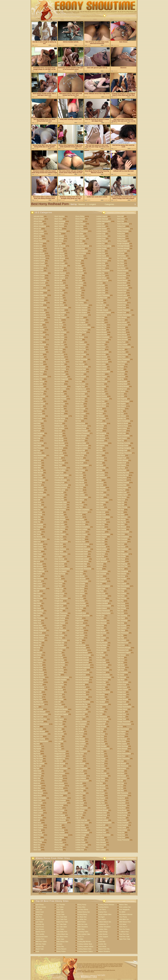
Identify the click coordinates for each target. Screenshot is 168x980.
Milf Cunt (99, 421)
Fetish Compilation (82, 315)
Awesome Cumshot (40, 539)
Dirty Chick (58, 736)
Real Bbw (100, 783)
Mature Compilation (103, 337)
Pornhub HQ (105, 893)
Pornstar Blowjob (102, 665)
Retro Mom (121, 219)
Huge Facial (79, 633)
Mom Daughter (101, 495)
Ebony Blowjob (60, 786)
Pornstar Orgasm (102, 680)
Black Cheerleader (40, 798)
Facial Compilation (82, 251)
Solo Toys (120, 413)
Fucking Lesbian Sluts (85, 944)
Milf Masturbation (102, 443)
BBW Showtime (83, 927)
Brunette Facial (60, 381)
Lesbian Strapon (102, 261)
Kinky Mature (80, 746)
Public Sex (100, 751)
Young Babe (121, 803)
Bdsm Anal (37, 621)
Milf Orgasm (100, 446)
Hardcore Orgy (80, 537)
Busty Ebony (59, 448)
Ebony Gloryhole (60, 820)
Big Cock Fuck (38, 722)
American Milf (38, 406)
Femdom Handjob (81, 308)
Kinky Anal (79, 736)
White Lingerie (122, 744)
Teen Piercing (122, 598)
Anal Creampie (39, 421)
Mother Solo (100, 542)
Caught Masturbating (61, 475)
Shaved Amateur (123, 271)
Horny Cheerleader (82, 581)
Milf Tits (99, 480)
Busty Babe (58, 436)
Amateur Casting (39, 261)
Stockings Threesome (124, 453)
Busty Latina (59, 453)
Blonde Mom (59, 283)
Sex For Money (122, 258)
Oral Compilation (102, 571)
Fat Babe (78, 266)
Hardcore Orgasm (81, 534)
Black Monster (38, 825)
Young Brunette (122, 813)
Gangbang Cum (81, 389)
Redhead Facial (102, 815)
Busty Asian (58, 433)
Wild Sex (120, 786)
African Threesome (40, 241)
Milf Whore (100, 482)
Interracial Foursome (82, 672)
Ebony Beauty (59, 783)
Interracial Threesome (83, 702)
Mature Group (101, 354)
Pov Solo (99, 714)
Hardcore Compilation (83, 527)
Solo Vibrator (122, 416)
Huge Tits (79, 640)
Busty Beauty (59, 438)
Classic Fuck (59, 547)
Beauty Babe (38, 625)
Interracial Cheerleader (83, 655)
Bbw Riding (37, 603)
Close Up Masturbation (62, 569)
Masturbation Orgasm (104, 312)
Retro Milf (120, 216)
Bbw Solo (37, 606)
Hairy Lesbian (80, 495)
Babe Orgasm (38, 554)
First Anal (79, 335)
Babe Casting (38, 547)
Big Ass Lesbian (39, 690)
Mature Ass (100, 320)
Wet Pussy (121, 736)
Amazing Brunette (40, 389)
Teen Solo (121, 613)
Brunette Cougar (60, 374)
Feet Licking (79, 303)
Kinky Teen (79, 749)
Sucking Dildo (122, 485)
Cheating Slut (59, 497)
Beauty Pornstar (39, 640)
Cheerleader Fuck (60, 507)
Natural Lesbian (102, 549)
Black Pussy (38, 842)
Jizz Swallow (80, 731)
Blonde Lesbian (60, 275)
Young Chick (121, 818)
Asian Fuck (37, 485)
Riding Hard (121, 239)
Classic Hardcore (60, 549)
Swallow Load (122, 492)
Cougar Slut (58, 611)
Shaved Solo (121, 305)
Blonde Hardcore (60, 273)
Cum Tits (57, 675)
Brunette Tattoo (60, 411)
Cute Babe (58, 687)
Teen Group (121, 576)
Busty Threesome (60, 468)
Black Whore (59, 241)
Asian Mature (38, 497)
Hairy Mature (80, 500)
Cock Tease (58, 584)
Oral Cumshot (101, 579)
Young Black (121, 808)
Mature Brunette (102, 335)
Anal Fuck (37, 431)
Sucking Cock (122, 480)
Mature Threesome (103, 399)
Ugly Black (121, 680)
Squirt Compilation (123, 436)
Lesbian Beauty (81, 828)
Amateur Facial (39, 300)
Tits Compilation (123, 672)
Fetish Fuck (79, 317)
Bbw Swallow (38, 613)
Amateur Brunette (40, 258)
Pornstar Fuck (101, 672)
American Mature (39, 404)
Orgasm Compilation (103, 586)
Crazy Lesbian (59, 635)
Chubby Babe (59, 515)
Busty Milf (58, 458)
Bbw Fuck (37, 576)
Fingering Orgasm (81, 330)
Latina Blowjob (80, 763)
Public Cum (100, 741)
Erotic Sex (79, 241)
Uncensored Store (42, 937)
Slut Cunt (120, 369)
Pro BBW (122, 912)
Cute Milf (57, 702)
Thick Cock (121, 645)
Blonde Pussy (59, 293)
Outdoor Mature (102, 608)
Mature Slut (100, 389)
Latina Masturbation (82, 781)
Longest (92, 204)
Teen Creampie (122, 539)
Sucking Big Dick (123, 475)
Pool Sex (99, 657)
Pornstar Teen (101, 690)
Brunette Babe (59, 357)
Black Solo (37, 850)
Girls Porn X (123, 927)
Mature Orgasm (102, 377)
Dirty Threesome (60, 751)
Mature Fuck (100, 349)
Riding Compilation (124, 229)
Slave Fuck (121, 364)
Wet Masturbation (123, 729)
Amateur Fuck (38, 305)
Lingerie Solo (101, 290)
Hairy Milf (79, 502)
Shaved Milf (121, 300)
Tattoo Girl (121, 502)
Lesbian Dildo (80, 837)
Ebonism (59, 944)
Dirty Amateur (59, 726)
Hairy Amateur (80, 470)
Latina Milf (79, 783)
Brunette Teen (59, 413)
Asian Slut (37, 517)
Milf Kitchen (100, 441)
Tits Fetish (121, 675)
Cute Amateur (59, 685)
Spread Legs (121, 433)
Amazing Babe (39, 386)
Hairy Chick (79, 487)
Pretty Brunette (101, 726)
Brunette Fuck (59, 384)
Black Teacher (59, 226)
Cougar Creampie (60, 603)
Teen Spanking (122, 616)
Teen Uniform (122, 640)
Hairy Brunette (80, 485)
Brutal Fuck (58, 423)
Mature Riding (101, 386)
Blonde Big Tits (60, 256)
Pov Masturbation (102, 704)
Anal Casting (38, 413)
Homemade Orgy (81, 564)
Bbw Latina (37, 581)
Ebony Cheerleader (61, 793)
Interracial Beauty (81, 650)
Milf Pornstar (101, 453)
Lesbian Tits (100, 273)
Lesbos (101, 939)
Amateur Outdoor (39, 340)
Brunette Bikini (59, 364)
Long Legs (100, 303)
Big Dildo (37, 744)
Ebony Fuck (58, 813)
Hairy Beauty (80, 480)
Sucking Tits (121, 490)
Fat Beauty (79, 268)
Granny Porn (102, 912)
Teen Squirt (121, 618)
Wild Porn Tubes (41, 942)
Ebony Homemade (61, 823)
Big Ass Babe (38, 670)
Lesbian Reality (101, 248)
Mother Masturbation (103, 534)
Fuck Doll (79, 381)
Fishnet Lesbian (81, 354)
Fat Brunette (80, 273)
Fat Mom (78, 290)
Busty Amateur (59, 428)
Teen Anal (121, 510)
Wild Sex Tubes (41, 944)
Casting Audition (60, 470)
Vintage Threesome (124, 722)
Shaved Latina (122, 295)
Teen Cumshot (122, 542)
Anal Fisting (38, 428)
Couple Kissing (60, 621)
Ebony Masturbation (61, 835)
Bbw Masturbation (40, 588)
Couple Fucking (60, 618)
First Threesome (81, 344)
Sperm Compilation (124, 421)
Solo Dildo (121, 396)
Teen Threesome (123, 633)
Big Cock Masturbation (41, 724)
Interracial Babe (81, 648)
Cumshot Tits (59, 682)
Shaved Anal (121, 273)
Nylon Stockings (102, 561)
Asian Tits (37, 522)
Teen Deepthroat (123, 549)
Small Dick (121, 374)
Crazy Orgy (58, 638)
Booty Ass (58, 320)
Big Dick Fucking (39, 739)
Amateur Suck (38, 364)
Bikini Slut (37, 778)
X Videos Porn (124, 932)
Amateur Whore (39, 381)
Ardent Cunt (105, 875)
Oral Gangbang (101, 581)
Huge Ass (79, 618)
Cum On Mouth (60, 662)
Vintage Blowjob (123, 699)
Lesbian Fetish (80, 842)
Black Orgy (37, 830)
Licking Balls (100, 285)
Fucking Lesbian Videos (85, 946)
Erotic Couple (80, 236)
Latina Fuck (79, 771)
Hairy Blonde (80, 482)
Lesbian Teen (101, 268)
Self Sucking (121, 256)
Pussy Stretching (102, 776)
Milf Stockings (101, 468)
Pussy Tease (101, 781)
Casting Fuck (59, 473)
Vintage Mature (122, 709)
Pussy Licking (101, 768)
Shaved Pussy (122, 303)
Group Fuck (79, 463)
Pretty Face (100, 729)
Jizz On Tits (79, 729)
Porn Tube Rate (62, 917)
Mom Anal (100, 485)
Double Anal (59, 761)
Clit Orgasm (58, 556)
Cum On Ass (59, 657)
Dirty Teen (58, 749)
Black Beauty (38, 791)
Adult (37, 951)
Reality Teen (100, 803)
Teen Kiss (120, 581)
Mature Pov (100, 384)
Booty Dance (59, 325)
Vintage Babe (122, 694)
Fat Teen (78, 298)
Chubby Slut (59, 537)
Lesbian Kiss (80, 850)
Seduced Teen (122, 251)
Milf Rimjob (100, 458)
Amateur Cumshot (40, 285)
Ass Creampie (38, 524)
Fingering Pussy (81, 332)
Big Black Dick (38, 702)
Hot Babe (79, 611)
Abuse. (92, 972)
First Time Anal (80, 347)
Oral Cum (100, 576)
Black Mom (37, 823)
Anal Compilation (39, 416)
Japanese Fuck (81, 709)
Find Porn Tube (124, 937)
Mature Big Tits (101, 327)
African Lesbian (39, 234)
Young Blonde (122, 810)
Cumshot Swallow (60, 680)
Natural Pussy (101, 552)
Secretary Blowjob (123, 248)
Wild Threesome (123, 793)
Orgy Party (100, 591)
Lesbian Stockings (102, 258)
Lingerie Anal (101, 288)
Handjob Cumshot (81, 512)
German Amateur (81, 391)
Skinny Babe (121, 330)
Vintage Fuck (122, 702)
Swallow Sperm (122, 495)
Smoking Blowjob (123, 386)
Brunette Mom (59, 394)
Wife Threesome (123, 766)
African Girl (37, 229)
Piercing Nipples (102, 645)
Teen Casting (122, 529)
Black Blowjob (38, 793)
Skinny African (122, 322)
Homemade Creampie (83, 549)
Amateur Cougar (39, 275)
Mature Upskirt (101, 404)
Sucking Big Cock (123, 473)
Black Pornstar (39, 835)
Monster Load (101, 519)
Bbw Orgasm (38, 593)
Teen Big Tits (121, 522)
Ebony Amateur (60, 773)
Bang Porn (126, 875)
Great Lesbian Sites (105, 914)
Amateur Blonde (39, 253)
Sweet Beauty (122, 497)
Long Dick (100, 300)
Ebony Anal (58, 776)
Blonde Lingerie (60, 278)
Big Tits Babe (38, 756)
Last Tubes (84, 893)
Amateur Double (39, 298)
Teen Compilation (123, 537)
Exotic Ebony (80, 243)
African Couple (39, 224)
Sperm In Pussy (123, 426)
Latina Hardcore (81, 776)
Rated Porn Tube (62, 922)
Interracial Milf (80, 685)
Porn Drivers (40, 929)
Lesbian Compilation (82, 832)
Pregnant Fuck (101, 722)
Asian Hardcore (39, 490)
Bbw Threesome (39, 618)
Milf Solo (99, 463)
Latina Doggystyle (81, 768)
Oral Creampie (101, 574)
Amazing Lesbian (39, 396)
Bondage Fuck (59, 315)
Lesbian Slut (100, 251)
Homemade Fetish (82, 554)
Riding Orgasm (122, 241)
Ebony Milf (58, 840)
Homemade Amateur (82, 544)
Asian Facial (38, 482)
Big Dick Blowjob (39, 731)
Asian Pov (37, 510)
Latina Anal (79, 759)
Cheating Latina (60, 490)
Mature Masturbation (103, 372)
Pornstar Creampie (103, 670)
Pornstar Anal (101, 660)
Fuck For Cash (80, 384)
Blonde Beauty (59, 253)
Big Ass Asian (38, 667)
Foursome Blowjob (82, 367)
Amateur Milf (38, 325)
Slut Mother (121, 372)
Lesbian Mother (102, 229)
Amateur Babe (38, 248)
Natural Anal (100, 544)
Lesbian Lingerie (102, 216)
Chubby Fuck (59, 522)
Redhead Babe (101, 808)
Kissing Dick (79, 754)
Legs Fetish (79, 813)
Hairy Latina (79, 492)
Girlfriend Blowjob (81, 426)
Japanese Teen (81, 717)
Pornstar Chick (101, 667)
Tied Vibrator (121, 655)
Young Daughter (123, 825)
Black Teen (58, 229)
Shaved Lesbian (123, 298)
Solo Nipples (121, 404)
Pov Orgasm (100, 709)
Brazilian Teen (59, 344)
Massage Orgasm (102, 310)
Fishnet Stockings (81, 359)
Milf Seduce (100, 460)
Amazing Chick (39, 391)
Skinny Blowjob (122, 337)
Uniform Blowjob (123, 682)
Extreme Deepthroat (82, 246)
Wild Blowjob (121, 776)
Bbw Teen (37, 616)
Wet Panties (121, 734)
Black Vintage (59, 239)
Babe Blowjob (38, 544)
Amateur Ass (38, 246)
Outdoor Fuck (101, 598)
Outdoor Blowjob (102, 596)
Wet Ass (120, 726)
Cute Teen (58, 704)
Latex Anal (79, 756)
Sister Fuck (121, 320)
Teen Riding (121, 606)
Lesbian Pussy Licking (104, 246)
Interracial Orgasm (82, 690)
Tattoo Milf (121, 505)
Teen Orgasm (122, 588)
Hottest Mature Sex (105, 922)
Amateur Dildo (38, 293)
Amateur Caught (39, 263)
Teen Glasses (122, 574)
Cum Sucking (59, 670)
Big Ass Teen (38, 699)
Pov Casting (100, 697)
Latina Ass (79, 761)
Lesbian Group (80, 847)
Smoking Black (122, 384)
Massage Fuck (101, 305)
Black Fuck (37, 808)
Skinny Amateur (122, 325)
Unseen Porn (40, 939)
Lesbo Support (103, 937)
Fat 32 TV (81, 937)
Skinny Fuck (121, 342)
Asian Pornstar (39, 507)
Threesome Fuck (123, 650)
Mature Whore (101, 406)
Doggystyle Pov (60, 759)
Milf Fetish (100, 428)
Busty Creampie (60, 446)
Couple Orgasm (60, 623)
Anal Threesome (39, 448)
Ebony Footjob (59, 810)
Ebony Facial (59, 805)
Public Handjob (101, 746)
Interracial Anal (80, 645)
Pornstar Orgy (101, 682)
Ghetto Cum (79, 411)
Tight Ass (120, 662)
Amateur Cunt (38, 288)
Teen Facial (121, 559)
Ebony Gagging (60, 815)
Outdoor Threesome (103, 611)
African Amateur (39, 219)
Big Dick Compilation (41, 734)
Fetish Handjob (80, 320)
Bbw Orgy (37, 596)
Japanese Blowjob (82, 707)
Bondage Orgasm (60, 317)
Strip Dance (121, 455)
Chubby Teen (59, 539)
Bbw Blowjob (38, 564)
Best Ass (37, 650)
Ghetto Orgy (79, 416)
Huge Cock (79, 623)
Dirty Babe (58, 729)
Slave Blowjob (122, 362)
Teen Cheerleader (123, 532)
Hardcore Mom (80, 532)
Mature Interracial (102, 362)
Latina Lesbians (81, 778)
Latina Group (80, 773)
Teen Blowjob (122, 527)
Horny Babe (79, 571)
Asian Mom (37, 502)
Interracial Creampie (82, 660)
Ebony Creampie (60, 800)
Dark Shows (42, 875)
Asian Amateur (39, 458)
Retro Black (100, 837)
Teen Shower (122, 608)
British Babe (59, 349)
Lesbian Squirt (101, 256)
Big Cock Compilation (41, 714)
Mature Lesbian (102, 367)
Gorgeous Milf (80, 450)
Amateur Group (39, 310)
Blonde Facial (59, 268)
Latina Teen (79, 805)
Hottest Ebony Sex (84, 912)
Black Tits (58, 234)
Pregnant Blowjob (102, 719)
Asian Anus (37, 463)
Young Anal (121, 798)
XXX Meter (123, 924)
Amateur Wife (38, 384)
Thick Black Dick (123, 643)
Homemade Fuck (81, 556)
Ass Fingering (38, 527)
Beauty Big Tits (39, 628)
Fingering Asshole (81, 325)
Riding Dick (121, 234)
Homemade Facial (82, 552)
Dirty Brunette (59, 734)
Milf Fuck (99, 431)
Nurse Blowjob (101, 559)
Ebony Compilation (61, 798)
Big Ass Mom (38, 694)
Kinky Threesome (81, 751)
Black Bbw (37, 788)
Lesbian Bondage (81, 830)
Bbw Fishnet (38, 574)
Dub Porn (42, 893)
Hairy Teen (79, 507)
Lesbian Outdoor (102, 236)
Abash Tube (40, 949)
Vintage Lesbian (123, 704)
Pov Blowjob (100, 694)
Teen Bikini (121, 524)
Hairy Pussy (79, 505)
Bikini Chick (37, 773)
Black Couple (38, 803)
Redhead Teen (101, 832)
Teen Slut (120, 611)
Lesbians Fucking (102, 280)
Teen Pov (120, 601)
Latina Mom (79, 786)
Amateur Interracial (40, 317)
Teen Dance (121, 547)
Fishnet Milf (79, 357)
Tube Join (84, 875)
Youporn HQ (40, 946)
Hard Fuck (79, 517)
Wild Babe (121, 771)
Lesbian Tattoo (101, 266)
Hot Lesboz (102, 919)
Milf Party (99, 450)
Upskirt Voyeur (122, 687)
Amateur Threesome (40, 377)
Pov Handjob (101, 702)
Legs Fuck (79, 815)
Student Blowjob (123, 460)
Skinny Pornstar (123, 354)
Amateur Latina (39, 320)
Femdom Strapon (81, 312)
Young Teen (121, 837)
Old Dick (99, 569)
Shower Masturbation (124, 315)
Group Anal (79, 458)
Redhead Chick (101, 813)
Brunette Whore (60, 418)
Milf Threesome (101, 478)
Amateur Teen (38, 374)
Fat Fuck (78, 278)
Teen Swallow (122, 628)
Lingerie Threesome (103, 295)
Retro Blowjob (101, 842)
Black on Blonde (60, 246)
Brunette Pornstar (60, 399)
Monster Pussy (101, 522)
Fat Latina (79, 280)
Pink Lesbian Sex (125, 907)
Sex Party (120, 261)
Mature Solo (100, 391)
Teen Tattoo (121, 630)
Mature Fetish (101, 347)
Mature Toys (100, 401)
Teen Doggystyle (123, 554)
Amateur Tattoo (39, 372)
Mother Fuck (100, 532)
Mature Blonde (101, 330)
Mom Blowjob (101, 487)
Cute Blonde (59, 690)
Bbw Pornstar (38, 598)
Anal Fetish (37, 426)
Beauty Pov (37, 643)
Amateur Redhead (40, 344)
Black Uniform (59, 236)
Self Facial (121, 253)
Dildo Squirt (58, 724)
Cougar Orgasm (60, 608)
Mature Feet (100, 344)
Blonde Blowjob (60, 258)
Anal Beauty (38, 411)
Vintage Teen (122, 719)
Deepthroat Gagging (61, 714)
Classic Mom (59, 552)
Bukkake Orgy (59, 426)
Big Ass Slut (38, 697)
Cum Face (58, 653)
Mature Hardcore (102, 359)
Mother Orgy (100, 539)
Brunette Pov (59, 401)
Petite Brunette (101, 633)
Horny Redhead (81, 606)
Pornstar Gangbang (103, 675)
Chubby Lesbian (60, 527)
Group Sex (79, 468)
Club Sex (58, 576)
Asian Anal (37, 460)
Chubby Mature (60, 529)
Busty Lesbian (59, 455)
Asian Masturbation (40, 495)
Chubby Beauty (60, 517)
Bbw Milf (36, 591)
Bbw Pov (37, 601)
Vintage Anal (121, 692)
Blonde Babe (59, 251)
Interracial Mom (81, 687)
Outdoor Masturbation (104, 606)
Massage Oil (100, 308)
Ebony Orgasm (60, 845)
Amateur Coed (38, 271)
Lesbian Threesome (103, 271)
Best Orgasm (38, 662)
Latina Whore (80, 810)
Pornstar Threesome (103, 692)
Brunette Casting (60, 369)
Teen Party (121, 596)
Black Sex (37, 845)
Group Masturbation (82, 465)
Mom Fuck (100, 497)
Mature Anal (100, 317)
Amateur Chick (39, 268)
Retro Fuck (100, 847)
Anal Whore (38, 453)
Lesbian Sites (103, 929)
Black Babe (37, 786)
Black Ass (37, 783)
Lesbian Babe (80, 825)
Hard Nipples (80, 519)
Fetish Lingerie (80, 322)
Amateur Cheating (40, 266)
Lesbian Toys (101, 275)
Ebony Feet (58, 808)
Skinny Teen (121, 357)
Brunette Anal (59, 354)
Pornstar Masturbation (104, 677)
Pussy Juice (100, 766)
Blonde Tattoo (59, 300)
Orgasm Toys (101, 588)
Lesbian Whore (101, 278)
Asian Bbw (37, 468)
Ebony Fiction (61, 951)
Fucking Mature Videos (85, 951)
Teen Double (121, 556)
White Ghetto (122, 741)
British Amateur (60, 347)
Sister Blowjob (122, 317)
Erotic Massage (81, 239)
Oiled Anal (100, 564)
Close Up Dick (59, 564)
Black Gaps (60, 939)
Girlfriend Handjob (81, 431)
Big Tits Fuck (38, 761)
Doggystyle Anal (60, 754)
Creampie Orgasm (61, 640)
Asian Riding (38, 515)
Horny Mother (80, 601)
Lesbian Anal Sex (81, 820)
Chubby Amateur (60, 510)
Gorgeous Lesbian (82, 448)
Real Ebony (100, 795)
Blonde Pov (58, 290)
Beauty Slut (37, 645)
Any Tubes (60, 907)
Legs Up (78, 818)
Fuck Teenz (102, 909)
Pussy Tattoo (101, 778)
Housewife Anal (81, 613)
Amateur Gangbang (40, 308)
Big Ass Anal (38, 665)
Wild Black (121, 773)
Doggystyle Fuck (60, 756)
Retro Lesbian (101, 850)
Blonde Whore (59, 305)
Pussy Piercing (101, 773)
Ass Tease (37, 534)
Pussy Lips (100, 771)
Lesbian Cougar (81, 835)
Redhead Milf (101, 825)
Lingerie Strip (101, 293)
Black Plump (38, 832)
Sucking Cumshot (123, 482)
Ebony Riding (80, 216)
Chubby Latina (59, 524)
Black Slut (37, 847)
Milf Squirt (100, 465)
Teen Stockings (122, 621)
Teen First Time (122, 566)
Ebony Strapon (80, 224)
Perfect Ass (100, 625)
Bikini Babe (37, 771)
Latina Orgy (79, 791)
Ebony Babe (59, 778)
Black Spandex (60, 216)
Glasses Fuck (80, 441)
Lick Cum (99, 283)
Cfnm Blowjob (59, 478)
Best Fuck (37, 657)
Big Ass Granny (39, 687)
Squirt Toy (121, 441)
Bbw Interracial (39, 579)
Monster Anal (101, 512)
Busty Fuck (58, 450)
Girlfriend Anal (80, 423)
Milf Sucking (100, 473)
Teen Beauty (121, 519)
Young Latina (122, 828)
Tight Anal (121, 657)
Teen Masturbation (123, 586)
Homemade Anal (81, 547)
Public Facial (101, 744)
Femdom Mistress (81, 310)
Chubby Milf (58, 532)
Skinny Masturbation (124, 347)
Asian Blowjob (38, 473)
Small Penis (121, 377)
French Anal (79, 374)
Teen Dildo (121, 552)
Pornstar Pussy (101, 685)
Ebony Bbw (58, 781)
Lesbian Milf (100, 224)
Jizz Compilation (81, 724)
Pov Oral (99, 707)
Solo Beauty (121, 391)
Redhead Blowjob (102, 810)
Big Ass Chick (38, 680)
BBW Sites (81, 929)
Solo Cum (120, 394)
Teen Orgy (121, 591)
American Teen (39, 409)
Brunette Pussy (60, 404)
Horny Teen (79, 608)
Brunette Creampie (61, 377)
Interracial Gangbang (82, 677)
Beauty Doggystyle (40, 630)
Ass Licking (37, 532)
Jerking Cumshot (81, 722)
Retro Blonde (101, 840)
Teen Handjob (122, 579)
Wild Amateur (122, 768)
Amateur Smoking (40, 352)
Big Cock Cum (38, 717)
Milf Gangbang (101, 433)
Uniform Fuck (122, 685)
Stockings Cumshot (124, 443)
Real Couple (100, 793)
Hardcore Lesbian (81, 529)
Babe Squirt (38, 556)
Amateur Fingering (40, 303)
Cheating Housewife (61, 485)
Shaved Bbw (121, 278)
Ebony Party (59, 850)
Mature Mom (101, 374)
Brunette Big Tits (60, 362)
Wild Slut (120, 788)
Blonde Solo (59, 298)
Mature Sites (123, 905)
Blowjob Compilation (61, 308)
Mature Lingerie (102, 369)
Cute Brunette (59, 692)
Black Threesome (60, 231)
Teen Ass (120, 512)
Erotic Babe (79, 234)
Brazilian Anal (59, 335)
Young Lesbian (122, 830)
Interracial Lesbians (82, 682)
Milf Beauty (100, 411)
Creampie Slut (59, 643)
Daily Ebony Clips (62, 942)
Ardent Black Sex (62, 934)
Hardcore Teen (80, 542)
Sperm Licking (122, 428)
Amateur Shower (39, 349)
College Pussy (59, 593)
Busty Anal (58, 431)
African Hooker (39, 231)
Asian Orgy (37, 505)
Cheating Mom (59, 495)
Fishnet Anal (80, 352)
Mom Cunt (100, 492)
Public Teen (100, 754)
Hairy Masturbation (82, 497)
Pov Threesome (102, 717)
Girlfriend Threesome (82, 433)
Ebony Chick (59, 795)
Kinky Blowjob (80, 739)
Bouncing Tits (59, 330)
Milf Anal (99, 409)
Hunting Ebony (82, 914)
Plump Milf (100, 653)
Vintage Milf (121, 712)
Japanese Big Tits (81, 704)
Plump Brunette (102, 650)
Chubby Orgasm (60, 534)
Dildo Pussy (58, 722)
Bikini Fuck (37, 776)
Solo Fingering (122, 399)
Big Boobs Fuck (39, 704)
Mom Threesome (102, 510)
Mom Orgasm (101, 502)
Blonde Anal (59, 248)
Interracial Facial (81, 670)
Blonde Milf (58, 280)
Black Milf (37, 820)
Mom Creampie (101, 490)
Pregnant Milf (101, 724)
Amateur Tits (38, 379)
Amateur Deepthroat (40, 290)
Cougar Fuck (59, 606)
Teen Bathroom (122, 517)
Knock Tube (60, 914)
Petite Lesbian (101, 638)
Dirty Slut (58, 746)
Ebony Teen (79, 229)
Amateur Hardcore (40, 315)
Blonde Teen (59, 303)
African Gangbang (40, 226)
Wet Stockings (122, 739)
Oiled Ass (99, 566)
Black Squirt (59, 219)
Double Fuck (59, 766)
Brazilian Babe (59, 337)
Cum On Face (59, 660)
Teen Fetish (121, 561)
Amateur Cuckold (39, 283)
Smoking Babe (122, 381)
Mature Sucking (102, 396)
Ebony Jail (58, 825)
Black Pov (37, 837)
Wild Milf (120, 781)
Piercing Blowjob (102, 643)
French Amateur (81, 372)
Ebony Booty (59, 788)
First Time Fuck (81, 349)
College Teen (59, 596)
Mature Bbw (100, 322)
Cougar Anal (59, 601)
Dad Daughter (59, 707)
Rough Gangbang (123, 243)
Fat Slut (78, 295)
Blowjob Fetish (59, 310)
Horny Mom (79, 598)
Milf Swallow (100, 475)
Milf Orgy (99, 448)
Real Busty (100, 791)
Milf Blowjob (100, 416)
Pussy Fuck (100, 763)
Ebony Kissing (59, 830)
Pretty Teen (100, 736)
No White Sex (82, 919)
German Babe (80, 394)
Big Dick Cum (38, 736)
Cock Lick (58, 579)
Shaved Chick (122, 290)
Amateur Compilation (41, 273)
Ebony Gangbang (60, 818)
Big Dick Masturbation (41, 741)
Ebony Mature (59, 837)
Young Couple (122, 820)
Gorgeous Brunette (82, 446)
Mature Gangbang (102, 352)
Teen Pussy (121, 603)
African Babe (38, 221)
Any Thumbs (61, 905)
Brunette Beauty (60, 359)
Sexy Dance (121, 268)
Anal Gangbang (39, 433)
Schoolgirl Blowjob (123, 246)
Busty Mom (58, 460)
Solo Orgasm (122, 406)
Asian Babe (37, 465)
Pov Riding (100, 712)
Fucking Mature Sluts (84, 949)
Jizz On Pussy (80, 726)
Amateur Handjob (39, 312)
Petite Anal (100, 628)
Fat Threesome (81, 300)
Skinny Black (121, 332)
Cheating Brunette (61, 480)
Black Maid (37, 815)
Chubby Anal (59, 512)
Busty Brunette (59, 443)
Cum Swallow (59, 672)
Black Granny (38, 810)
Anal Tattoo (37, 446)
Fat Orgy (78, 293)
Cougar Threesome (61, 613)
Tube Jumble (40, 934)
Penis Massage (101, 623)
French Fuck (80, 379)
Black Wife (58, 243)
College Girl (58, 591)
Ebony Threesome (82, 231)
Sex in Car (121, 266)
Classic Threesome (61, 554)
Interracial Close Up (82, 657)
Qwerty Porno (40, 932)
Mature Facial (101, 342)
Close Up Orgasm (60, 571)
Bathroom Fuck (39, 559)
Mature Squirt (101, 394)
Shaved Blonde (122, 285)
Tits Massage (122, 677)
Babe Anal (37, 542)
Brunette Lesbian (60, 389)
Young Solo (121, 835)
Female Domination (82, 305)
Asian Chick (38, 475)
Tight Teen (121, 670)
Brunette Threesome (61, 416)
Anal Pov (37, 441)
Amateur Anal (38, 243)
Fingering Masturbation (83, 327)
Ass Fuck (37, 529)
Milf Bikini (99, 413)
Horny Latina (80, 591)
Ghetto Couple (80, 409)
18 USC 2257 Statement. (84, 972)
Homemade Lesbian (82, 559)
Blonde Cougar (60, 263)
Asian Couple (38, 478)
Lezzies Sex (102, 944)
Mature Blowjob (102, 332)
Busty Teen (58, 465)
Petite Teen (100, 640)
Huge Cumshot (80, 625)
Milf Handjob (100, 436)
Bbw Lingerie (38, 586)
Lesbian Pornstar (102, 241)
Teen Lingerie (122, 584)
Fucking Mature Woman (106, 905)
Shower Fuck (122, 312)
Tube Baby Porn (62, 932)
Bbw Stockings (39, 611)
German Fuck (80, 399)
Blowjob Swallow (60, 312)
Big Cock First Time (40, 719)
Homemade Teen (81, 566)
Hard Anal (79, 515)
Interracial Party (81, 694)
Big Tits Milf (37, 766)
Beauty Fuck (38, 633)
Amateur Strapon (39, 359)
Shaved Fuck (122, 293)
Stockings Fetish (123, 446)
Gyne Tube (60, 912)
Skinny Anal (121, 327)
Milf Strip (99, 470)
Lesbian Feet (80, 840)
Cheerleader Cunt (60, 505)
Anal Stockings (39, 443)
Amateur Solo (38, 354)
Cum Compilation (60, 648)
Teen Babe (121, 515)
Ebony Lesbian (60, 832)
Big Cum (37, 726)
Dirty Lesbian (59, 741)
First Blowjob (80, 337)
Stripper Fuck (122, 458)
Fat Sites (80, 939)
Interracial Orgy (81, 692)
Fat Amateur (79, 258)
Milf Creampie (101, 418)
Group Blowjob (80, 460)
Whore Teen (121, 756)
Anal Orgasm (38, 436)
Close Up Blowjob (60, 561)
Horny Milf (79, 596)
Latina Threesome (81, 808)
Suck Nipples (122, 465)
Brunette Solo (59, 409)
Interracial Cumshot (82, 662)
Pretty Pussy (101, 734)
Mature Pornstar (102, 381)
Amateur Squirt (39, 357)
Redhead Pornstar (102, 828)
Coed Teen (58, 586)
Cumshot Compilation (62, 677)
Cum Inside (58, 655)
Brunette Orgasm (60, 396)
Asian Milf (37, 500)
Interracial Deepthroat (83, 665)
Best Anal (37, 648)
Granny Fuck (80, 455)
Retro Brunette (101, 845)
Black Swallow (59, 224)
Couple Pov (58, 625)
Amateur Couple (39, 278)
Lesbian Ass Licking (82, 823)
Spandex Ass (122, 418)
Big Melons (37, 746)
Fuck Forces (126, 893)
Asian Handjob (39, 487)
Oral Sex (99, 584)
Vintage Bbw (121, 697)
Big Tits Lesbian (39, 763)
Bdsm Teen (37, 623)
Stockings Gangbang (124, 448)
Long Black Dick (102, 298)
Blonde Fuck (59, 271)
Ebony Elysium (61, 949)
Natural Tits (100, 556)
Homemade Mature (82, 561)
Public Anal (100, 739)
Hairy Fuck (79, 490)
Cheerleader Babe (61, 502)
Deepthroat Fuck (60, 712)
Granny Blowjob (81, 453)
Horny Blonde (80, 576)
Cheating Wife (59, 500)
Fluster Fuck (63, 893)
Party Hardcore (101, 621)
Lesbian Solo (101, 253)
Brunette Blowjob (60, 367)
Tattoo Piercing (122, 507)
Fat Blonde (79, 271)
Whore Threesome (123, 759)
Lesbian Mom (101, 226)
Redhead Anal (101, 805)
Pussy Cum (100, 756)
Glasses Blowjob (81, 436)
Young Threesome (123, 840)
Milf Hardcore (101, 438)
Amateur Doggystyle (40, 295)
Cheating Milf (59, 492)
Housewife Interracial (82, 616)
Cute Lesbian (59, 699)
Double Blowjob (60, 763)
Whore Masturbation (124, 754)
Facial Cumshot (81, 253)
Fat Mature (79, 285)
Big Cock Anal (38, 709)
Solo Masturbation (123, 401)
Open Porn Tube (125, 939)
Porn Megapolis (124, 909)
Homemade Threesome (83, 569)
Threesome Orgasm (124, 653)
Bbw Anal (37, 561)
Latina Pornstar (81, 793)
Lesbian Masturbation (103, 221)
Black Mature (38, 818)
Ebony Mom (59, 842)
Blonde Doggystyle (61, 266)
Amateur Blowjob (39, 256)
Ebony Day (60, 946)
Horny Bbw (79, 574)
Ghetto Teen (79, 418)
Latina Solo (79, 800)
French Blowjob (81, 377)
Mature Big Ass (101, 325)
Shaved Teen (122, 308)
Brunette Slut (59, 406)
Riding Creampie (123, 231)
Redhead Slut (101, 830)
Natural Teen (101, 554)
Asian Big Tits (38, 470)
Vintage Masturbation (124, 707)
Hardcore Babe (80, 522)
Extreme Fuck (80, 248)
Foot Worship (80, 364)
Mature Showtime (104, 951)
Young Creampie (123, 823)
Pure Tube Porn (62, 919)
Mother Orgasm (102, 537)
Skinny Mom (121, 352)
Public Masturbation (103, 749)
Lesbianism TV (103, 924)
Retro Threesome (123, 224)
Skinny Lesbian (122, 344)
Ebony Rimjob (80, 219)
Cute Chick (58, 694)
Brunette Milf (59, 391)
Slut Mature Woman (126, 914)
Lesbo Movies (103, 934)
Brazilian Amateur (60, 332)
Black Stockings (60, 221)
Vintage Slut (121, 717)
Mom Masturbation (103, 500)
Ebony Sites (81, 907)
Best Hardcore (38, 660)
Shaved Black (122, 283)
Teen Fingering (122, 564)
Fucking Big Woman (84, 942)
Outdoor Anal (101, 593)
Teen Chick (121, 534)
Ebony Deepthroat (61, 803)
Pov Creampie (101, 699)
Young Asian (121, 800)
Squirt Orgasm (122, 438)
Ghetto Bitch (80, 406)
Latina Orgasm (80, 788)
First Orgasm (80, 342)
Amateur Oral (38, 332)
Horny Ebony (80, 588)
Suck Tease (121, 468)
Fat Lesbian (79, 283)
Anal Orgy (37, 438)
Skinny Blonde (122, 335)
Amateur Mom (38, 327)
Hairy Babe (79, 478)
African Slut (37, 236)
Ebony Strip (79, 226)
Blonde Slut (58, 295)
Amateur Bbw (38, 251)
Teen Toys (121, 638)
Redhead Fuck (101, 818)
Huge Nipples (80, 635)
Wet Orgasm (121, 731)
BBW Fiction (81, 922)
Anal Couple (38, 418)
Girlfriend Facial (81, 428)
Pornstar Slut (101, 687)
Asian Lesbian (38, 492)
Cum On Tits (59, 667)
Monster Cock (101, 515)
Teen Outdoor (122, 593)
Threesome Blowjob (124, 648)
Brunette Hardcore (61, 386)
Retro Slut (121, 221)
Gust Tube (60, 909)
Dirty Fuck (58, 739)
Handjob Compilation (82, 510)
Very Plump (123, 917)
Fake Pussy (79, 256)
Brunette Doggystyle (61, 379)
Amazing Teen (38, 401)
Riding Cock (121, 226)
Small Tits (120, 379)
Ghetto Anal (79, 404)
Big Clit (36, 707)
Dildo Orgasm (59, 719)
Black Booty (38, 795)
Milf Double (100, 426)
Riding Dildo (121, 236)
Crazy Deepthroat (60, 630)
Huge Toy (79, 643)
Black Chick (38, 800)
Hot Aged (101, 917)
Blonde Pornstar (60, 288)
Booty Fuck (58, 327)
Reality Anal (100, 800)
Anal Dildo (37, 423)
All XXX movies (63, 875)
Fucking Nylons (103, 907)
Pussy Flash (100, 761)
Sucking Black (122, 478)
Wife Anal (120, 761)
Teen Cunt (121, 544)
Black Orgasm (38, 828)
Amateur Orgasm (39, 335)
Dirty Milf (57, 744)
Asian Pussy (38, 512)
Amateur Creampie (40, 280)
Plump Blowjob (101, 648)
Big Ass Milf (37, 692)
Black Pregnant (39, 840)
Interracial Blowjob (82, 653)
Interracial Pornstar (82, 697)
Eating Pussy (59, 771)
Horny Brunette (80, 579)
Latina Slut (79, 798)
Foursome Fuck (81, 369)
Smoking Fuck (122, 389)
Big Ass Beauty (39, 672)
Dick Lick (58, 717)
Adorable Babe (39, 216)
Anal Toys (37, 450)
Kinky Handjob (80, 741)
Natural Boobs (101, 547)
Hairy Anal (79, 473)
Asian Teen (37, 519)
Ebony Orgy (58, 847)
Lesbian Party (101, 239)
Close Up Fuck (59, 566)
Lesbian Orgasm (102, 231)
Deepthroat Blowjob (61, 709)
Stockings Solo (122, 450)
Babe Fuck (37, 552)
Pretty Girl (100, 731)
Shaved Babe (122, 275)
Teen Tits (120, 635)
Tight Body (121, 665)
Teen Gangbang (123, 571)
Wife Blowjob (122, 763)
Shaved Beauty (122, 280)
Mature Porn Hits (104, 949)
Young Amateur (122, 795)
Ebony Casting (59, 791)
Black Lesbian (38, 813)
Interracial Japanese (82, 680)
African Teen (38, 239)
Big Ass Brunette (39, 677)
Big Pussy (37, 754)
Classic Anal (59, 544)
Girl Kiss (78, 421)
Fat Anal (78, 261)
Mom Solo (100, 505)
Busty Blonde (59, 441)
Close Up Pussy (60, 574)
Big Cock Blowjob (39, 712)
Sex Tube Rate (61, 924)
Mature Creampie (102, 340)
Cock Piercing (59, 581)
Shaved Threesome (124, 310)
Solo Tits (120, 411)
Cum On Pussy (60, 665)
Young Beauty (122, 805)
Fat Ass (78, 263)
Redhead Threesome (103, 835)
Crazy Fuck (58, 633)
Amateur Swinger (39, 369)
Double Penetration (61, 768)
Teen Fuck (121, 569)
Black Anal (37, 781)
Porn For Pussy (124, 929)
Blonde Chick (59, 261)
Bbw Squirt (37, 608)
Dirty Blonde (59, 731)
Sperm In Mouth (123, 423)
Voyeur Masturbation (124, 724)
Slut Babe (120, 367)
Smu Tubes (60, 929)
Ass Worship (38, 537)
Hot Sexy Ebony (83, 909)
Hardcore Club (80, 524)
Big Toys (36, 768)
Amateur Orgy (38, 337)
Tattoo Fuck (121, 500)
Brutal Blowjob (59, 421)
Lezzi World (102, 946)
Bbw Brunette (38, 566)
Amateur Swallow (39, 367)
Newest (82, 204)
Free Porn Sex (124, 934)
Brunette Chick (59, 372)
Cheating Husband (61, 487)
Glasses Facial (80, 438)
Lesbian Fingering (81, 845)
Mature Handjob (102, 357)
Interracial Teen (81, 699)
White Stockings (123, 746)
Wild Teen (120, 791)
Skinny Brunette (123, 340)
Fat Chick (79, 275)
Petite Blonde (101, 630)
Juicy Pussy (79, 734)
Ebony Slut (79, 221)
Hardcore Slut (80, 539)
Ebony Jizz (58, 828)
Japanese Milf (80, 714)
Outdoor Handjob (102, 603)
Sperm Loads (122, 431)
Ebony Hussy (82, 905)
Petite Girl (100, 635)
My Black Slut (82, 917)
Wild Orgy (120, 783)
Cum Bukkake (59, 645)
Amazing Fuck (38, 394)
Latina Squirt (80, 803)
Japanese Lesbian (82, 712)
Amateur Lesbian (39, 322)
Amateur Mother (39, 330)
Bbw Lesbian (38, 584)
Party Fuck (100, 618)
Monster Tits (100, 524)
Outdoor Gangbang (103, 601)
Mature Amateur (102, 315)
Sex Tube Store (62, 927)
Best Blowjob (38, 653)
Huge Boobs (80, 621)
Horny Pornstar (80, 603)
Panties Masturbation (103, 613)
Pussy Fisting (101, 759)
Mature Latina (101, 364)
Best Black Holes (62, 937)
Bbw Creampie (39, 569)
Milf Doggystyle (101, 423)
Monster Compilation (103, 517)
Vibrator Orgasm (123, 690)
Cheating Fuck (59, 482)
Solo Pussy (121, 409)
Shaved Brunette (123, 288)
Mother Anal (100, 527)
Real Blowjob (101, 786)
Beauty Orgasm (39, 638)
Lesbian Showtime (104, 927)
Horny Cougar (80, 586)
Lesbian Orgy (101, 234)
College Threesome (61, 598)
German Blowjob (81, 396)
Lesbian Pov (100, 243)
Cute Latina (58, 697)
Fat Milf (78, 288)
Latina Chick (80, 766)
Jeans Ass (79, 719)
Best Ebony (37, 655)
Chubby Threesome (61, 542)
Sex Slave (121, 263)
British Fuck (58, 352)
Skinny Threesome (123, 359)
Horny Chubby (80, 584)
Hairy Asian (79, 475)
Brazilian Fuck (59, 340)
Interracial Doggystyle (83, 667)
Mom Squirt (100, 507)
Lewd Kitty (102, 942)
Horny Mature (80, 593)
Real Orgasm (101, 798)
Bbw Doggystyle (39, 571)
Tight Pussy (121, 667)
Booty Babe (58, 322)
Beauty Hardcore (39, 635)
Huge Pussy (79, 638)
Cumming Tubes (83, 932)
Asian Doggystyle (39, 480)
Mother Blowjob (102, 529)
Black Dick (37, 805)
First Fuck (79, 340)
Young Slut (121, 832)
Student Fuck (122, 463)
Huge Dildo (79, 628)
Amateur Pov (38, 342)
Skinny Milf (121, 349)
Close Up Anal (59, 559)
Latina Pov (79, 795)
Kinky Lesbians (80, 744)
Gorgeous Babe (81, 443)
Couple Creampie (60, 616)
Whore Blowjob (122, 749)
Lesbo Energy (103, 932)
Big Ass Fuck (38, 685)
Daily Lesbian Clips (84, 934)
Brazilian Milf (59, 342)
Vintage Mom (122, 714)
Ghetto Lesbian (81, 413)
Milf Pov (99, 455)
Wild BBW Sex (124, 919)
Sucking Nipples (123, 487)
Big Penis (37, 751)
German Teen (80, 401)
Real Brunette (101, 788)
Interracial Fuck (81, 675)
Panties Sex (100, 616)
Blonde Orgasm (60, 285)
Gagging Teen (80, 386)
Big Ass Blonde (39, 675)
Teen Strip (121, 623)
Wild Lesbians (122, 778)
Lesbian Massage (102, 219)
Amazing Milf (38, 399)
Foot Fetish (79, 362)
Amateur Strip (38, 362)
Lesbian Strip (101, 263)
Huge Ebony (80, 630)
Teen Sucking (122, 625)
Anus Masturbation (40, 455)
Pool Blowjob (101, 655)
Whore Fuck (121, 751)
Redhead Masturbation (104, 823)
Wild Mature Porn (125, 922)
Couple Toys (59, 628)
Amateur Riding (39, 347)
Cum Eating (58, 650)
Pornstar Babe (101, 662)
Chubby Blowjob (60, 519)
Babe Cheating (39, 549)
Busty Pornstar (59, 463)
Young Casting (122, 815)
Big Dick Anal (38, 729)
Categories (109, 204)
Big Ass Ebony (38, 682)
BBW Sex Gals (82, 924)
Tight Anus (121, 660)
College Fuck (59, 588)
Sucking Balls (122, 470)
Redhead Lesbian (102, 820)
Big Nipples (37, 749)
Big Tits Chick (38, 759)
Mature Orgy (100, 379)
